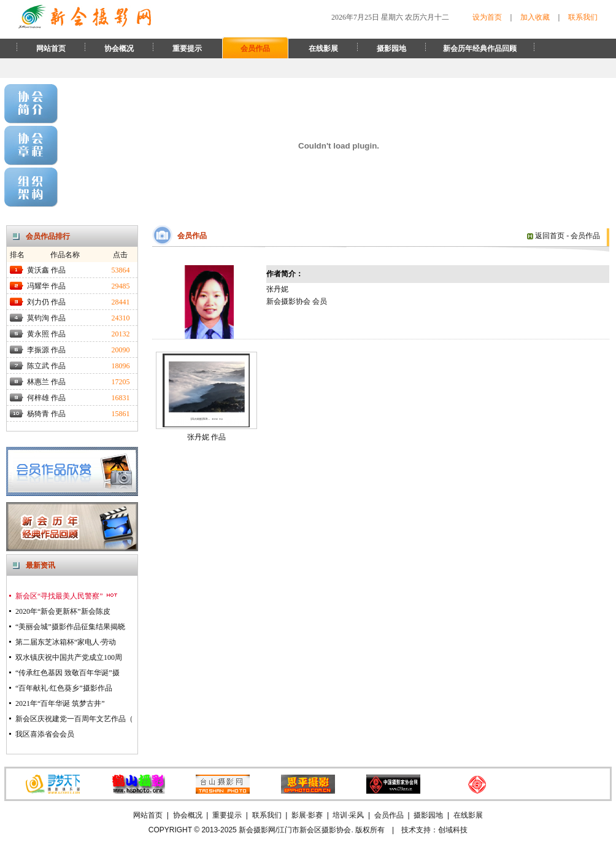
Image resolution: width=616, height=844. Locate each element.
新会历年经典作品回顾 (480, 48)
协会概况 (119, 48)
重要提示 (187, 48)
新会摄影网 (257, 830)
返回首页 (546, 236)
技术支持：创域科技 (434, 830)
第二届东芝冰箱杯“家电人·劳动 (66, 642)
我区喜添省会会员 (45, 734)
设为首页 (487, 17)
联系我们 (583, 17)
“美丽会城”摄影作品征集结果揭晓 (70, 627)
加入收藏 (535, 17)
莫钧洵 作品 (46, 318)
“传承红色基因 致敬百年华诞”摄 (67, 673)
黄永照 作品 (46, 334)
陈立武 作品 (46, 366)
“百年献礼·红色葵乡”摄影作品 (64, 688)
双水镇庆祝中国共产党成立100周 (69, 657)
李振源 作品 (46, 350)
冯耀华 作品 (46, 286)
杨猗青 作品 (46, 414)
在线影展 (323, 48)
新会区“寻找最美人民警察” (67, 596)
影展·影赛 (307, 815)
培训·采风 (348, 815)
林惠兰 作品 (46, 382)
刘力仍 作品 (46, 302)
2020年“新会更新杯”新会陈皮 (63, 611)
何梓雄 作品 (46, 398)
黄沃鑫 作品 (46, 270)
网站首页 (51, 48)
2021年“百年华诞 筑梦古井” (60, 703)
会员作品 (255, 48)
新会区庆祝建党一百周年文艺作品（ (74, 719)
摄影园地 (391, 48)
